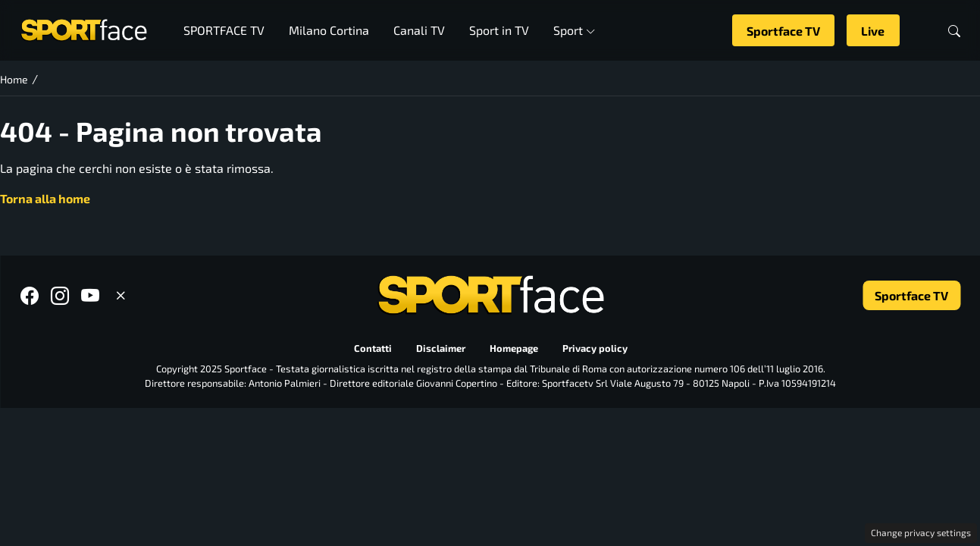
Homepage (513, 348)
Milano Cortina (329, 30)
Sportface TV (783, 31)
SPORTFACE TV (224, 30)
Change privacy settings (921, 532)
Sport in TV (499, 30)
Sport (574, 30)
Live (873, 31)
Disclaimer (440, 348)
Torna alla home (45, 198)
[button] (954, 31)
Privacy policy (594, 348)
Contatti (372, 348)
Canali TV (419, 30)
